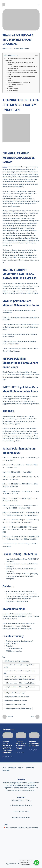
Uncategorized (24, 48)
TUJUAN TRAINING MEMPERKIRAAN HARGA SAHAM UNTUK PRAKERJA (22, 67)
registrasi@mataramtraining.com (21, 805)
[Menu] (39, 5)
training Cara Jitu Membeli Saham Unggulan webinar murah (19, 688)
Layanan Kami (30, 768)
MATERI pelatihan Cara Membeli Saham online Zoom (22, 71)
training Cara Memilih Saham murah (14, 705)
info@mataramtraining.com (21, 818)
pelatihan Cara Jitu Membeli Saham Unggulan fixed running (19, 666)
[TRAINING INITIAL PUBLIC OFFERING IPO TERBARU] (21, 735)
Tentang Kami (12, 768)
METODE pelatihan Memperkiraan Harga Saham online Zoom (22, 74)
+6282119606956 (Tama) (21, 811)
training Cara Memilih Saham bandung (15, 701)
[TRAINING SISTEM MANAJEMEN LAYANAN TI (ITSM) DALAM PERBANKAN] (8, 735)
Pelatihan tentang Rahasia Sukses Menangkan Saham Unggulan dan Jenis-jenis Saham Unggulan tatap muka (20, 678)
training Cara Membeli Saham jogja (14, 693)
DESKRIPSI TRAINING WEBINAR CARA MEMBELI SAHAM (21, 63)
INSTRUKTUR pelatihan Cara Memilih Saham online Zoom (22, 77)
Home (4, 768)
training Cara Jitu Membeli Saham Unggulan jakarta (19, 683)
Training (21, 768)
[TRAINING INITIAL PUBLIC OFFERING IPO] (34, 735)
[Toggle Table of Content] (36, 56)
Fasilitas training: (13, 91)
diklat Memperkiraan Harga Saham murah (16, 661)
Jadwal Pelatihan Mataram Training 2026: (19, 83)
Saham (17, 48)
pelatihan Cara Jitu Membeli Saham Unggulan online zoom (19, 672)
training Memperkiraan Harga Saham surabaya (17, 708)
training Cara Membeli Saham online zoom (16, 697)
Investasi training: (13, 89)
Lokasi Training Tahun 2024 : (16, 85)
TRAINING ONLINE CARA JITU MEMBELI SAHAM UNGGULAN (19, 59)
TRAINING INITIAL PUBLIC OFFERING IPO (34, 744)
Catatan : (10, 87)
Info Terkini (6, 770)
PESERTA (10, 81)
